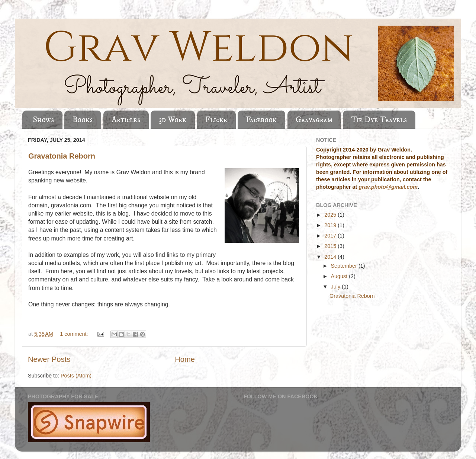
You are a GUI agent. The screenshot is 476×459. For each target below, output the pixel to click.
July (337, 287)
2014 (331, 257)
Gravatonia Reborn (62, 156)
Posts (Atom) (76, 376)
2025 (331, 215)
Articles (126, 120)
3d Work (173, 120)
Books (83, 120)
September (345, 266)
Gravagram (314, 120)
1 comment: (75, 334)
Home (185, 359)
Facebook (261, 120)
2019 (331, 225)
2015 (331, 246)
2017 (331, 236)
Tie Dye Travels (379, 120)
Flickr (216, 120)
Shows (43, 120)
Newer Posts (49, 359)
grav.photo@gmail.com (388, 187)
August (340, 276)
